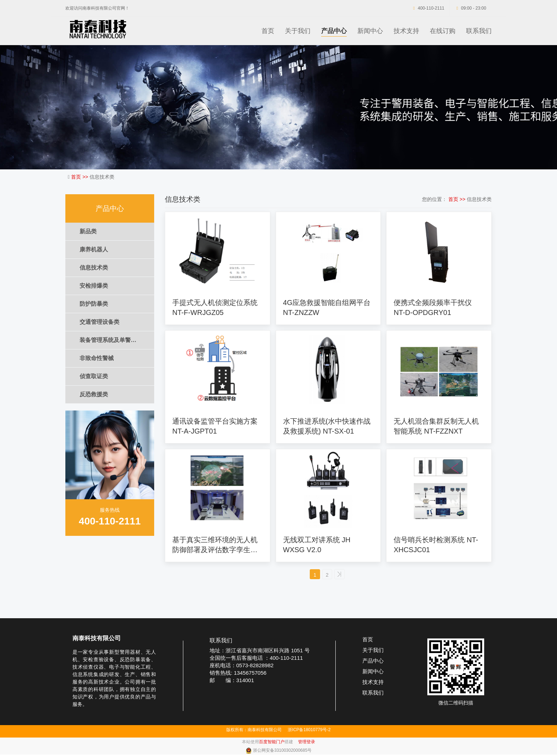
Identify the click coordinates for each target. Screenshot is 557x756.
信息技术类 (94, 268)
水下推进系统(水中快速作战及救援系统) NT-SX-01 (327, 426)
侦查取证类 (94, 376)
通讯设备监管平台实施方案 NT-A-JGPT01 (215, 426)
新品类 (88, 231)
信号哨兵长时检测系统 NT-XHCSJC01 (436, 545)
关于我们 (298, 31)
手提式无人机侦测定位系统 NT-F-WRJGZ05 (215, 308)
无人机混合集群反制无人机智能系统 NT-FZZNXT (436, 426)
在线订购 (443, 31)
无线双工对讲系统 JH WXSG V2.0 (317, 545)
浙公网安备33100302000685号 (282, 752)
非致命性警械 (97, 358)
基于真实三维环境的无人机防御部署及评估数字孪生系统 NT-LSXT (215, 545)
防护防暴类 (94, 304)
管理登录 (307, 743)
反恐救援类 (94, 394)
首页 (268, 31)
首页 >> (80, 177)
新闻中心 (370, 31)
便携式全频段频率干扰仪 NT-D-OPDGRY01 (433, 308)
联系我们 (479, 31)
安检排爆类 (94, 286)
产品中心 (334, 31)
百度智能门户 (272, 743)
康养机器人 (94, 249)
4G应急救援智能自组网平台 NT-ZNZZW (327, 308)
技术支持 (406, 31)
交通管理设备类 (99, 322)
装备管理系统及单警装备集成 (117, 340)
